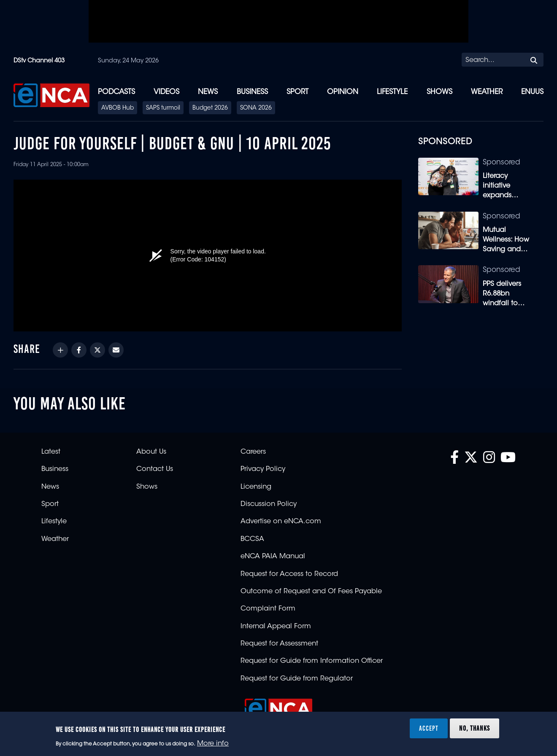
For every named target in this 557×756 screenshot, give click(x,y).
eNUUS (532, 92)
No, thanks (475, 728)
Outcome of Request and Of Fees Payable (311, 592)
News (208, 92)
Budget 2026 (210, 108)
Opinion (343, 92)
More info (213, 744)
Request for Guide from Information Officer (312, 661)
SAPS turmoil (163, 108)
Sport (297, 92)
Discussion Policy (269, 504)
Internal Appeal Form (276, 627)
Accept (429, 728)
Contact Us (155, 469)
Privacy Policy (263, 469)
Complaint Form (268, 609)
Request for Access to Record (289, 574)
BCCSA (252, 539)
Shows (439, 92)
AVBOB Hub (118, 108)
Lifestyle (392, 92)
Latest (51, 452)
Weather (487, 92)
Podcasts (116, 92)
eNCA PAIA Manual (273, 557)
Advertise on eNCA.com (281, 522)
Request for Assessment (279, 644)
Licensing (256, 487)
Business (252, 92)
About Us (151, 452)
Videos (166, 92)
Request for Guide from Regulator (297, 679)
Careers (253, 452)
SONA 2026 (256, 108)
